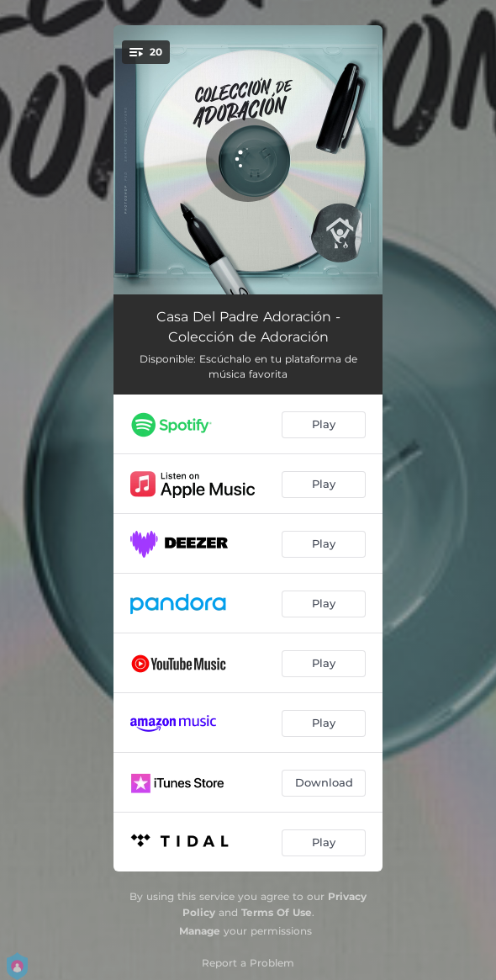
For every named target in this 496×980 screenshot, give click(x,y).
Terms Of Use (277, 912)
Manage (200, 931)
